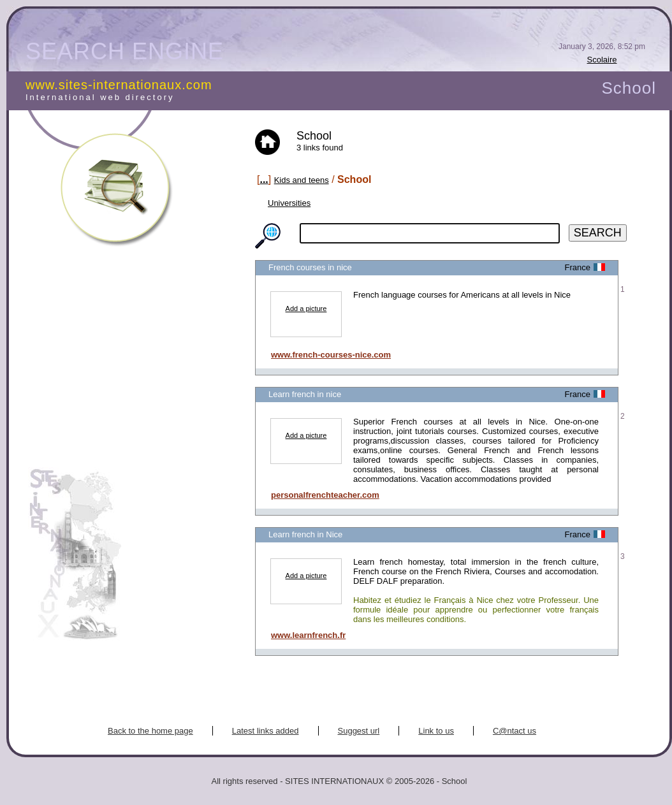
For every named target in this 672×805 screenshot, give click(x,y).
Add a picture (306, 308)
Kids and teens (302, 180)
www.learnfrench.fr (308, 635)
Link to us (436, 731)
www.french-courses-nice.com (331, 355)
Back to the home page (150, 731)
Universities (289, 203)
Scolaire (602, 60)
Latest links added (266, 731)
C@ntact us (515, 731)
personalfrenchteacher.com (325, 495)
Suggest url (359, 731)
